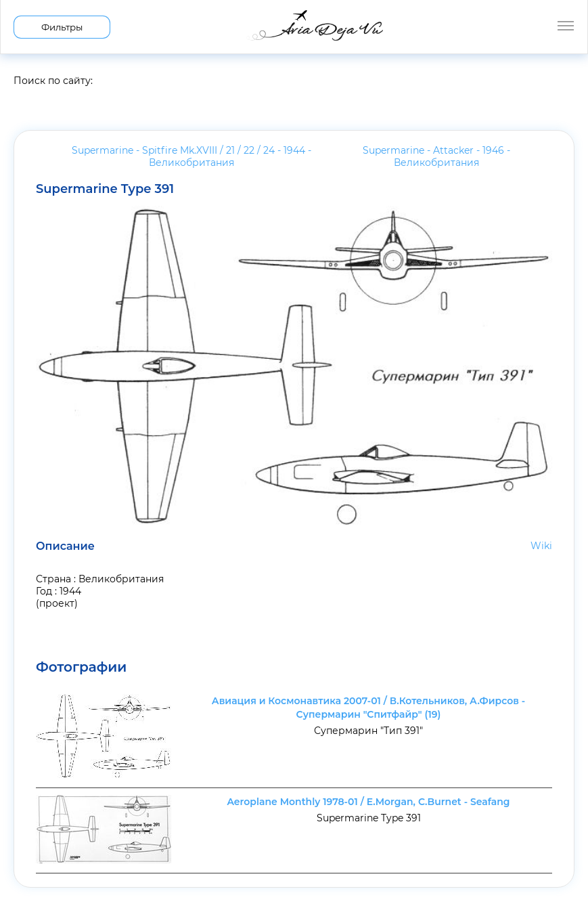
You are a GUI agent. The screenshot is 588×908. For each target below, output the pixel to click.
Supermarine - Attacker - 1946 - (436, 156)
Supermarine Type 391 (105, 189)
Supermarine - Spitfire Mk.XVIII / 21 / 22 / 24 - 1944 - (191, 156)
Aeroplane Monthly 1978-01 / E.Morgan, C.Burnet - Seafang (368, 802)
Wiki (541, 546)
